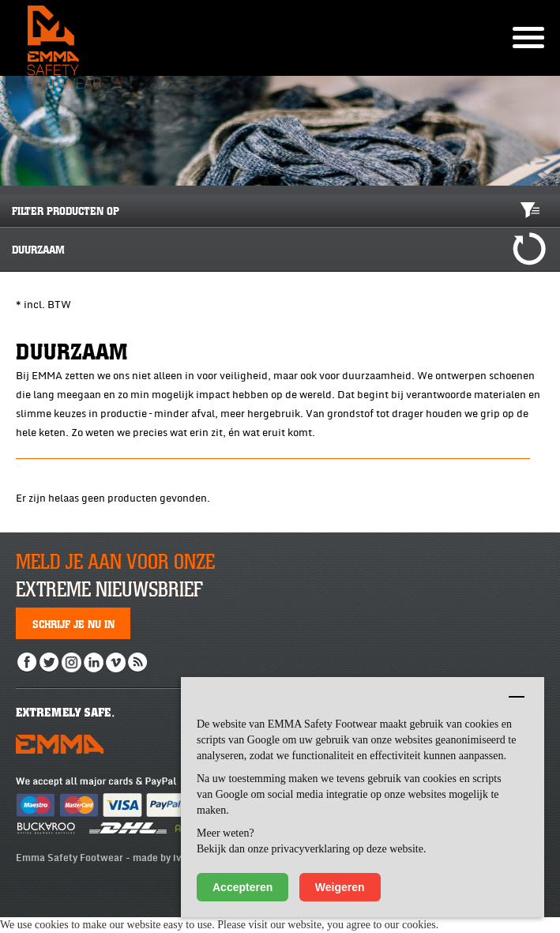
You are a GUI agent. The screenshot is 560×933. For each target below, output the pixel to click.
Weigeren (340, 887)
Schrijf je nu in (73, 623)
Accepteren (242, 887)
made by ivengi (167, 858)
